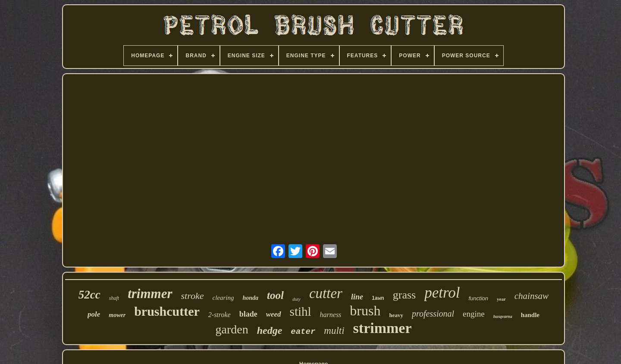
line (357, 297)
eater (303, 332)
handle (530, 315)
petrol (442, 293)
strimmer (383, 328)
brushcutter (167, 311)
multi (334, 331)
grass (404, 295)
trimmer (150, 294)
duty (296, 299)
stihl (301, 311)
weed (274, 314)
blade (248, 314)
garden (232, 329)
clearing (223, 298)
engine (474, 314)
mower (117, 315)
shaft (114, 298)
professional (433, 314)
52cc (89, 295)
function (478, 298)
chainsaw (532, 296)
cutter (326, 293)
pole (94, 314)
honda (250, 298)
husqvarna (503, 316)
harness (331, 315)
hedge (270, 330)
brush (365, 311)
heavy (396, 315)
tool (275, 295)
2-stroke (220, 315)
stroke (193, 296)
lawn (378, 299)
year (501, 299)
